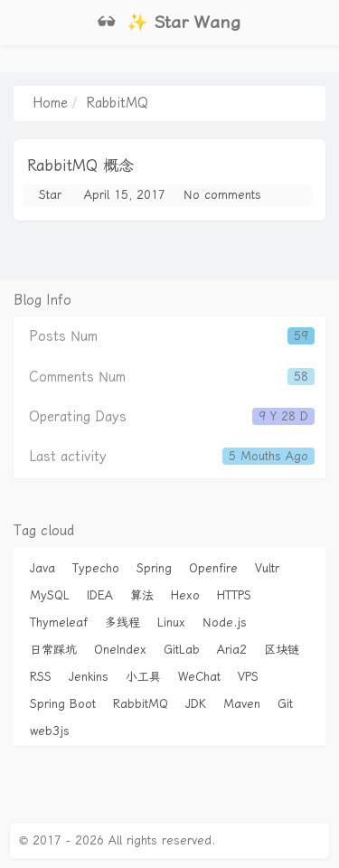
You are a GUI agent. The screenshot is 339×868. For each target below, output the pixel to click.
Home (50, 103)
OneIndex (120, 650)
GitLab (182, 650)
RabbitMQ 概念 (80, 165)
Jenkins (89, 677)
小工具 (143, 677)
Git (285, 704)
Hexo (185, 595)
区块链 (282, 650)
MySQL (50, 595)
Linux (171, 623)
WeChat (199, 677)
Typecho (96, 568)
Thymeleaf (59, 623)
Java (42, 568)
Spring (154, 568)
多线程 (122, 623)
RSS (41, 677)
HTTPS (234, 595)
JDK (196, 704)
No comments (222, 195)
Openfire (213, 568)
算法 (142, 595)
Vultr (267, 568)
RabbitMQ (141, 704)
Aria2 (232, 650)
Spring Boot (63, 704)
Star (50, 195)
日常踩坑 (53, 650)
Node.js (225, 623)
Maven (242, 704)
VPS (248, 677)
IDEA (100, 595)
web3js (50, 731)
